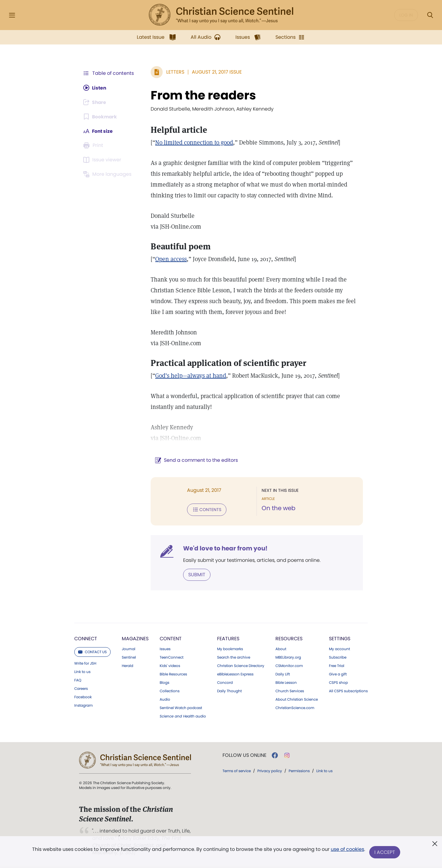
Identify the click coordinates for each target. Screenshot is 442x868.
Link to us (82, 672)
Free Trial (337, 665)
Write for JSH (85, 663)
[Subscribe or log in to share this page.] (96, 102)
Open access (170, 259)
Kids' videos (170, 665)
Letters (174, 72)
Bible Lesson (286, 682)
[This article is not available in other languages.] (108, 174)
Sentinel (129, 657)
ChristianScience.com (295, 708)
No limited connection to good (193, 142)
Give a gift (338, 674)
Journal (129, 649)
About (281, 649)
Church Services (290, 691)
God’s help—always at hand (189, 376)
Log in (406, 15)
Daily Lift (283, 674)
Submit (196, 574)
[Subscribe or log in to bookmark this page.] (101, 117)
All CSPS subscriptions (348, 691)
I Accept (385, 852)
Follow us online (244, 755)
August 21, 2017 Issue (216, 72)
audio (183, 716)
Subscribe (338, 657)
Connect (86, 638)
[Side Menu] (12, 15)
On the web (278, 508)
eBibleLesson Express (235, 674)
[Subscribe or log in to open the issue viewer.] (103, 160)
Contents (206, 510)
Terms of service (237, 771)
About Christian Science (297, 699)
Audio (165, 699)
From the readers (202, 95)
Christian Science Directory (241, 665)
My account (339, 649)
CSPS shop (338, 682)
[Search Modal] (430, 15)
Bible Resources (173, 674)
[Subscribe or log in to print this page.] (94, 145)
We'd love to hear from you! (224, 548)
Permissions (299, 771)
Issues (165, 649)
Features (228, 638)
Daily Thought (229, 691)
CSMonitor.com (289, 665)
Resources (289, 638)
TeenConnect (172, 657)
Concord (225, 682)
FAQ (78, 680)
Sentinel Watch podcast (181, 708)
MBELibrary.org (288, 657)
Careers (81, 688)
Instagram (83, 705)
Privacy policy (270, 771)
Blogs (164, 682)
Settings (340, 638)
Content (171, 638)
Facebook (83, 697)
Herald (127, 665)
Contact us (92, 652)
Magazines (135, 638)
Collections (170, 691)
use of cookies (347, 850)
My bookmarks (230, 649)
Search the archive (234, 657)
